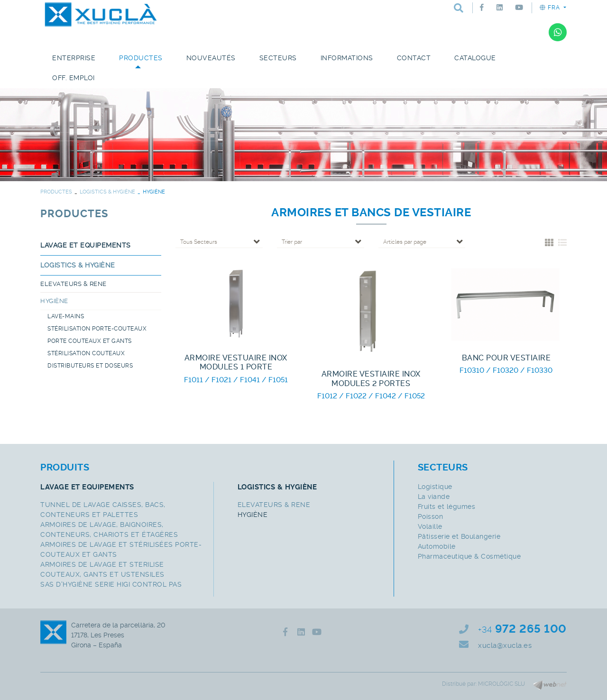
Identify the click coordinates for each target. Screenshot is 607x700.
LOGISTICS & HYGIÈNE (107, 192)
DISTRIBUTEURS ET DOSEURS (90, 366)
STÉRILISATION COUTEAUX (86, 353)
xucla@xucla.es (505, 645)
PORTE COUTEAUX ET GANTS (90, 341)
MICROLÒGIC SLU (501, 684)
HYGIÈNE (54, 301)
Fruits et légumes (447, 507)
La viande (434, 497)
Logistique (435, 487)
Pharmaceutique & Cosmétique (469, 556)
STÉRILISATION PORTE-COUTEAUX (97, 329)
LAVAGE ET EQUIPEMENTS (86, 245)
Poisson (431, 516)
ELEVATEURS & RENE (74, 284)
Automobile (437, 546)
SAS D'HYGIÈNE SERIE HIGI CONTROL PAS (111, 584)
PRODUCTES (56, 192)
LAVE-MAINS (66, 316)
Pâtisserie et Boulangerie (459, 536)
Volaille (430, 526)
